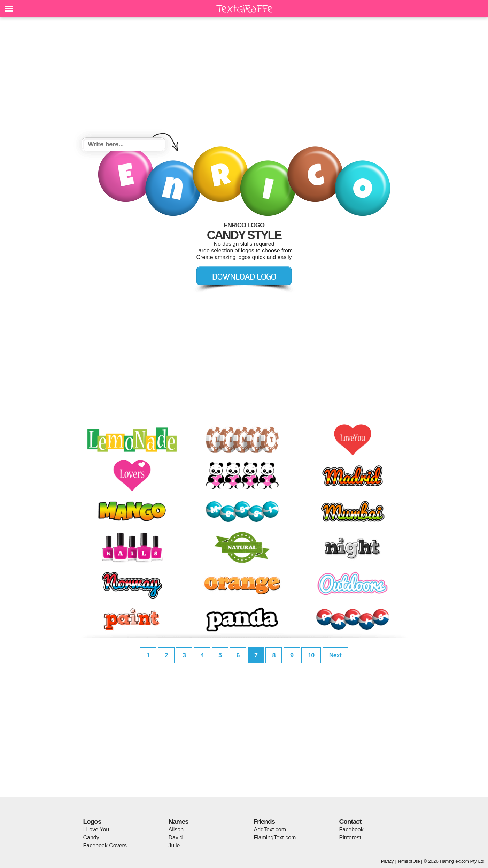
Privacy (387, 861)
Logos (92, 821)
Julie (174, 846)
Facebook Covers (105, 846)
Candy (91, 837)
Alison (176, 829)
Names (179, 821)
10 (311, 655)
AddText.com (270, 829)
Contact (350, 821)
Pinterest (350, 837)
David (176, 837)
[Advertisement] (244, 78)
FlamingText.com (275, 837)
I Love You (96, 829)
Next (335, 655)
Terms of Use (408, 861)
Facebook (351, 829)
